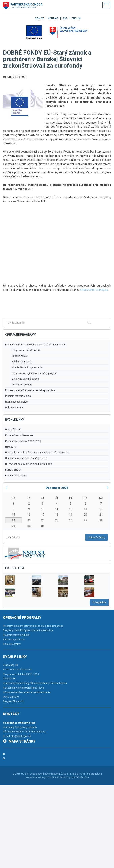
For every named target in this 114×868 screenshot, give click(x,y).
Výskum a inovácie (23, 362)
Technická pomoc (22, 385)
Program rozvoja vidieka (18, 396)
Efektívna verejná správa (25, 379)
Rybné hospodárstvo (16, 402)
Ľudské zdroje (20, 356)
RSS (65, 18)
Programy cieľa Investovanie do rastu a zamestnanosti (35, 345)
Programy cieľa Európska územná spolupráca (30, 390)
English (76, 18)
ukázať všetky (97, 537)
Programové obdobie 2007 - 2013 (23, 441)
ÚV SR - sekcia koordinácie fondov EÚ (42, 774)
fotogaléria (99, 602)
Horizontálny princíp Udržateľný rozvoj (26, 458)
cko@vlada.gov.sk (21, 736)
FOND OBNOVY (13, 470)
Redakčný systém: (70, 777)
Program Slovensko (16, 476)
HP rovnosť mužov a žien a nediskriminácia (29, 464)
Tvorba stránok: (33, 777)
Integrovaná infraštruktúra (26, 350)
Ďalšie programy (14, 408)
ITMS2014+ (11, 447)
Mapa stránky (19, 741)
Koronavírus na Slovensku (19, 435)
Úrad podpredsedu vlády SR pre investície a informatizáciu (37, 453)
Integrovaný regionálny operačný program (35, 373)
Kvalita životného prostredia (27, 367)
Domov (39, 18)
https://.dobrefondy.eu (94, 290)
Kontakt (53, 18)
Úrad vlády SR (13, 430)
